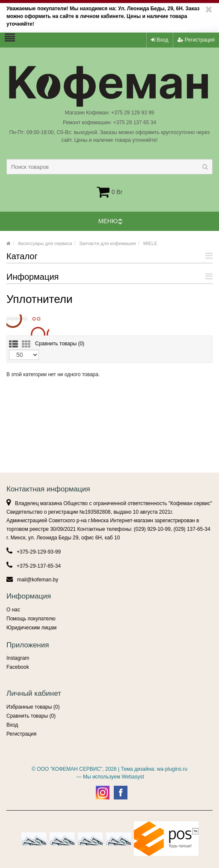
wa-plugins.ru (172, 769)
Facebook (18, 667)
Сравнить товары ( (60, 344)
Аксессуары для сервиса (45, 243)
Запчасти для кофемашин (108, 243)
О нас (13, 610)
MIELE (150, 243)
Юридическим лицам (31, 628)
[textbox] (109, 167)
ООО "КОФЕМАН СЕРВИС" (70, 769)
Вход (160, 40)
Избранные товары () (33, 707)
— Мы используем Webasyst (109, 777)
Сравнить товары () (31, 716)
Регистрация (196, 40)
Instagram (18, 658)
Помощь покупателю (31, 619)
